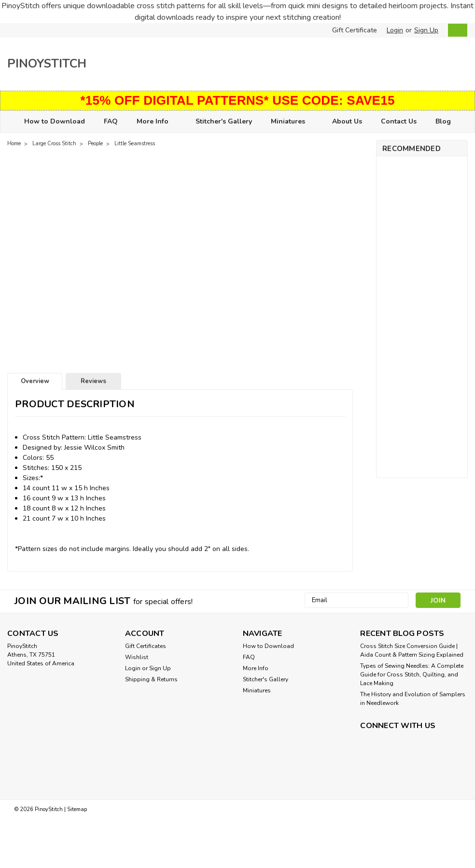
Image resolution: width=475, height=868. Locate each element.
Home (14, 144)
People (95, 144)
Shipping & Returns (151, 679)
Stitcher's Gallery (224, 121)
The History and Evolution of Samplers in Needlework (413, 699)
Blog (443, 121)
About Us (347, 121)
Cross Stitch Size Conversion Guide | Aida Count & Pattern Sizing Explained (412, 650)
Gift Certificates (146, 646)
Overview (35, 381)
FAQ (111, 121)
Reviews (93, 381)
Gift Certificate (355, 30)
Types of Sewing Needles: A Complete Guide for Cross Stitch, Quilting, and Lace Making (412, 675)
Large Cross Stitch (54, 144)
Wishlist (137, 657)
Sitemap (77, 809)
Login (395, 30)
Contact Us (399, 121)
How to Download (55, 121)
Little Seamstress (135, 144)
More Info (157, 122)
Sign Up (426, 30)
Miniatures (292, 122)
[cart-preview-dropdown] (455, 30)
